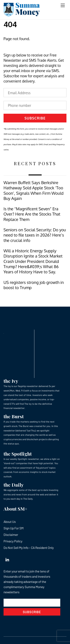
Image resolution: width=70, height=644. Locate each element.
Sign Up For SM (14, 528)
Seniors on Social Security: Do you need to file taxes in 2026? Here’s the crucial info (35, 235)
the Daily (14, 485)
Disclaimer (11, 535)
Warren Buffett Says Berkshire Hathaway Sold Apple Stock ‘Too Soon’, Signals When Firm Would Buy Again (34, 190)
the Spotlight (18, 454)
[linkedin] (7, 559)
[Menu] (63, 5)
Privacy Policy (13, 541)
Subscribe (35, 118)
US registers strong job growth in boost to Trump (34, 285)
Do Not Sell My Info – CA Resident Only (29, 548)
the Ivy (11, 381)
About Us (10, 522)
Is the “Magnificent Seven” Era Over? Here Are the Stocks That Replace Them (32, 214)
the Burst (14, 416)
